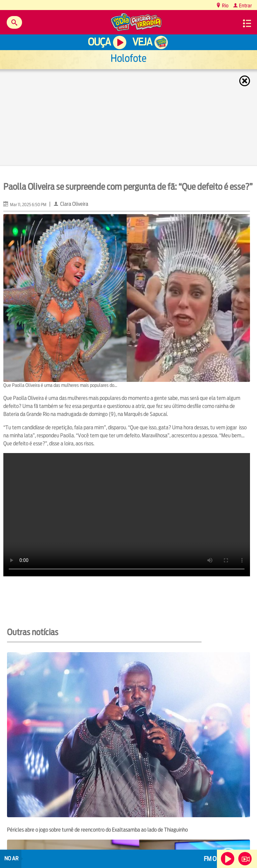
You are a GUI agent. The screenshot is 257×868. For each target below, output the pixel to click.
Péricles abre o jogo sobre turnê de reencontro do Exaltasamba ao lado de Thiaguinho (97, 830)
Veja (142, 42)
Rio (225, 6)
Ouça (99, 42)
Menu (247, 23)
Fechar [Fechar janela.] (245, 81)
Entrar (245, 6)
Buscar (14, 22)
